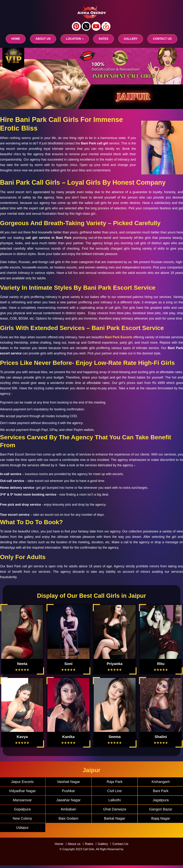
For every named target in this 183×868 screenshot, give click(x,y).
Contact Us (120, 844)
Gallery (103, 844)
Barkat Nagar (115, 818)
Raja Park (115, 782)
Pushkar (68, 791)
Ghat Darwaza (115, 809)
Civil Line (114, 791)
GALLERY (131, 39)
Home (16, 39)
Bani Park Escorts (119, 337)
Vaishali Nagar (69, 782)
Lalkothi (114, 800)
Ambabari (68, 809)
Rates (89, 844)
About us (43, 39)
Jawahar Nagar (68, 800)
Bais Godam (68, 818)
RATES (104, 39)
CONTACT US (162, 39)
